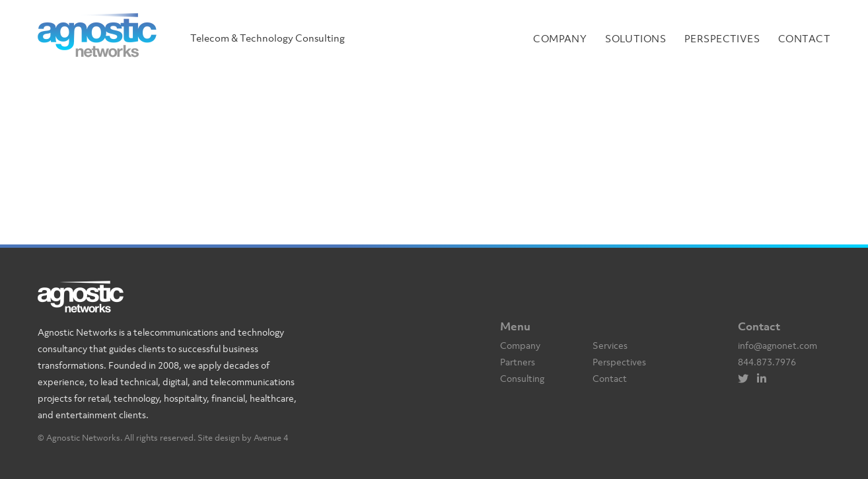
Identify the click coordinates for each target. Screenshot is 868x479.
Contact (804, 38)
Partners (518, 362)
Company (560, 38)
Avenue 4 (271, 438)
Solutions (635, 38)
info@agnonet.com (778, 345)
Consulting (522, 378)
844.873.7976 (767, 362)
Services (610, 345)
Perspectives (722, 38)
